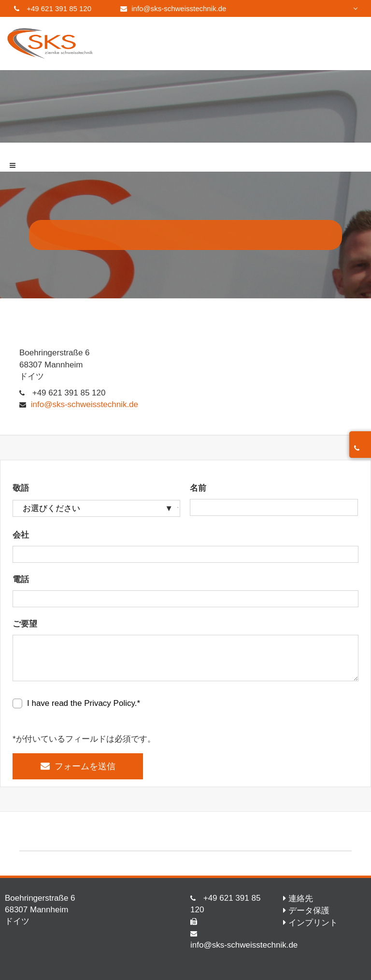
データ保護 (309, 911)
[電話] (185, 599)
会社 (21, 535)
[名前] (274, 507)
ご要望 (25, 624)
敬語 (21, 488)
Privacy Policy (109, 703)
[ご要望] (185, 658)
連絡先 (301, 899)
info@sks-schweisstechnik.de (179, 8)
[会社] (185, 554)
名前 (198, 488)
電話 (21, 579)
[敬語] (96, 508)
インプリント (313, 923)
